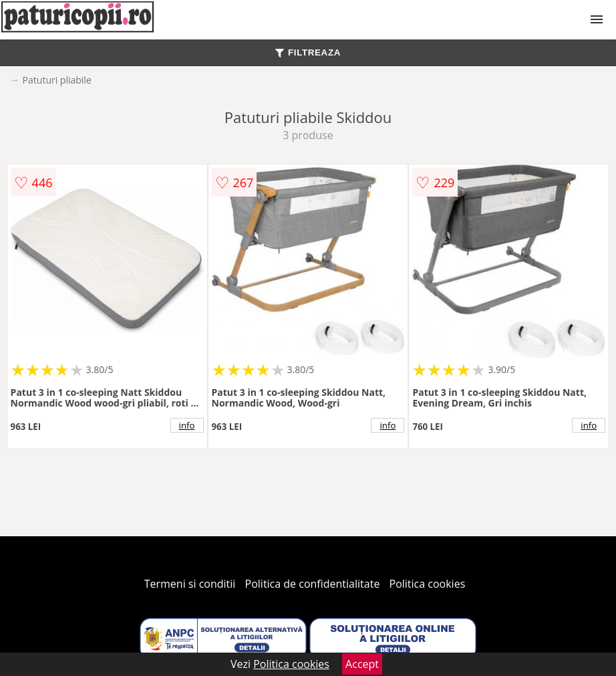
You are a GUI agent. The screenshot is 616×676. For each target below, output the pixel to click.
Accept (362, 664)
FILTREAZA (308, 52)
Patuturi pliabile (57, 80)
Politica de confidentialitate (313, 584)
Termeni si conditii (190, 584)
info (187, 425)
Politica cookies (428, 584)
